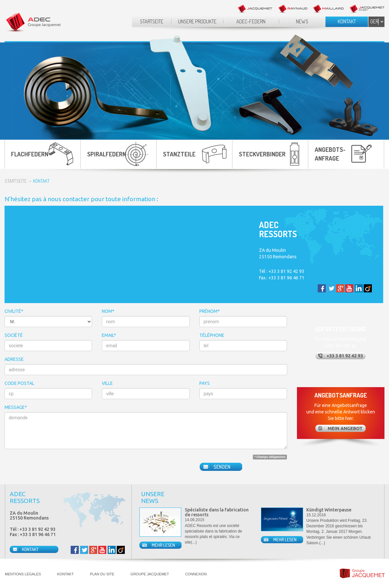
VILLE (107, 383)
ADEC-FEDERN (251, 21)
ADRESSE (14, 359)
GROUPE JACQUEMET (150, 574)
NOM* (108, 311)
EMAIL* (109, 335)
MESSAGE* (16, 407)
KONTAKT (347, 21)
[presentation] (54, 467)
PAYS (205, 383)
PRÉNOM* (210, 311)
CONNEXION (196, 574)
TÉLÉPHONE (212, 335)
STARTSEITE (152, 21)
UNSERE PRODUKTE (197, 21)
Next (377, 498)
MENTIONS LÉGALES (23, 574)
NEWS (302, 21)
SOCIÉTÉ (14, 335)
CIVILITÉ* (14, 311)
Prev (366, 498)
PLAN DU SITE (102, 574)
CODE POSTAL (19, 383)
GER (374, 21)
